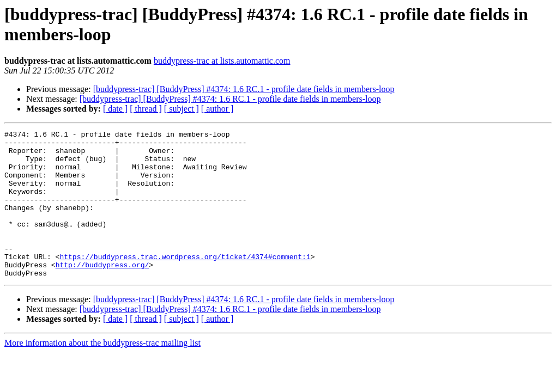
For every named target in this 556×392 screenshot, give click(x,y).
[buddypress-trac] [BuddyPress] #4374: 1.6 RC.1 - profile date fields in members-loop (244, 89)
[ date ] (115, 109)
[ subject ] (182, 109)
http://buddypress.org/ (102, 292)
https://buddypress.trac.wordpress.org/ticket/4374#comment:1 (185, 283)
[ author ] (217, 109)
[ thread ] (146, 109)
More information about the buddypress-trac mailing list (102, 372)
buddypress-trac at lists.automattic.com (222, 61)
